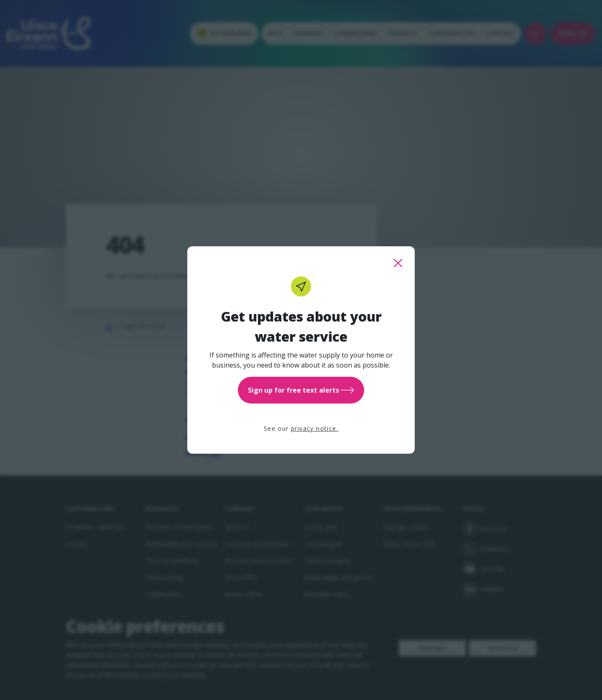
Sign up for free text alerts (301, 390)
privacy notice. (315, 428)
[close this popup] (398, 263)
